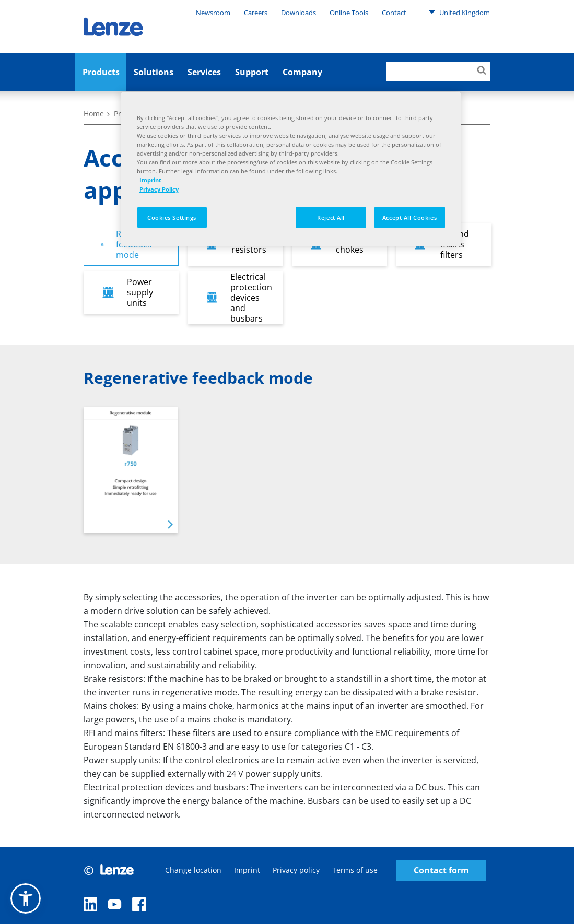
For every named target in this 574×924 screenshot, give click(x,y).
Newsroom (213, 13)
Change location (193, 870)
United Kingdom (459, 12)
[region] (291, 169)
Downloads (298, 13)
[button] (26, 898)
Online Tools (349, 13)
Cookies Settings (172, 217)
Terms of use (355, 870)
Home (94, 114)
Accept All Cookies (409, 217)
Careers (256, 13)
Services (204, 72)
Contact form (441, 870)
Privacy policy (296, 870)
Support (252, 72)
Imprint (247, 870)
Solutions (154, 72)
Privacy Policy (159, 189)
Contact (394, 13)
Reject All (331, 217)
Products (101, 72)
